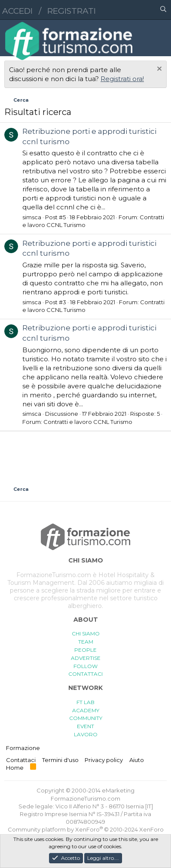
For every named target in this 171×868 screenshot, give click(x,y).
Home (15, 768)
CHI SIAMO (86, 634)
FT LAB (85, 702)
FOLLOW (85, 666)
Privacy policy (104, 760)
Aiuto (137, 760)
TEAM (86, 642)
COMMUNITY (86, 718)
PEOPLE (85, 650)
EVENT (85, 726)
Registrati (72, 11)
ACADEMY (86, 710)
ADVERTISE (86, 658)
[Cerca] (163, 10)
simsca (32, 217)
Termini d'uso (60, 760)
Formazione (23, 748)
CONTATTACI (85, 674)
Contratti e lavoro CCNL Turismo (88, 422)
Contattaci (21, 760)
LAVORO (86, 734)
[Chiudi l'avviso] (158, 70)
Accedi (17, 11)
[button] (126, 10)
